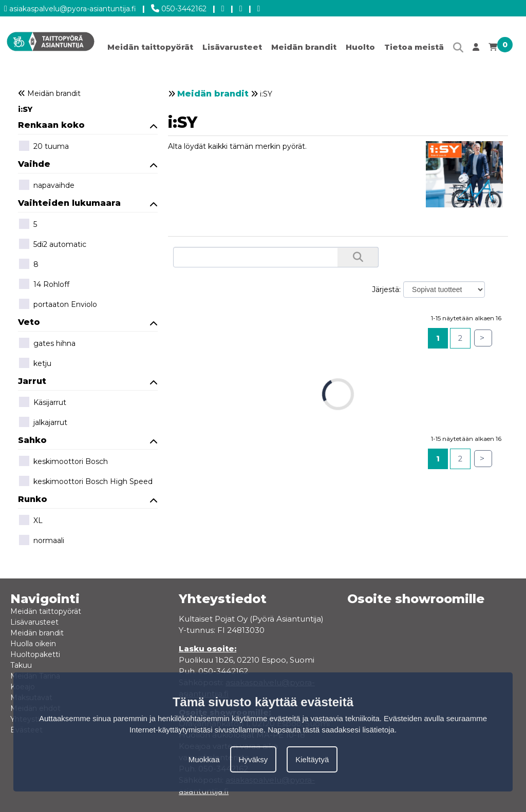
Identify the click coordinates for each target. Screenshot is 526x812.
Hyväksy (253, 759)
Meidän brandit (304, 47)
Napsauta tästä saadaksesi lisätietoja (331, 730)
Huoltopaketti (35, 654)
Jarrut (88, 381)
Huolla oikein (33, 644)
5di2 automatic (52, 245)
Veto (88, 322)
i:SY (25, 109)
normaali (41, 541)
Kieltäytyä (312, 759)
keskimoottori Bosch (63, 462)
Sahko (88, 440)
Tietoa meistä (414, 47)
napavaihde (46, 186)
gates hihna (47, 344)
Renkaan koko (88, 125)
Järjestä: (386, 289)
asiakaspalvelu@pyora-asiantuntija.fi (70, 7)
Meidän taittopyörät (150, 47)
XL (30, 521)
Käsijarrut (42, 403)
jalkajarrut (43, 423)
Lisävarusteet (232, 47)
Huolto (360, 47)
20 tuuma (43, 147)
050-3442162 (179, 7)
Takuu (21, 665)
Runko (88, 499)
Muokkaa (204, 759)
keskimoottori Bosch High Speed (85, 482)
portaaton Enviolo (58, 305)
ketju (35, 364)
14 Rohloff (44, 285)
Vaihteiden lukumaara (88, 203)
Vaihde (88, 164)
